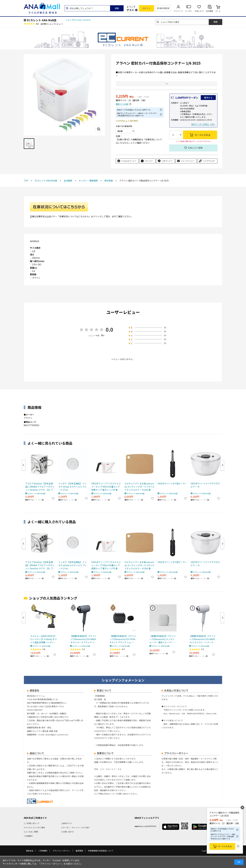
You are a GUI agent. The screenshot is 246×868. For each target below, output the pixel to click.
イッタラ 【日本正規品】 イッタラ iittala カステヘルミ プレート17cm (73, 487)
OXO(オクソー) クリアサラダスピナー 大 (205, 485)
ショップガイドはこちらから (78, 20)
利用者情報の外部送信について (101, 851)
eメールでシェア (188, 161)
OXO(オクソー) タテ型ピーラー (172, 483)
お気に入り (199, 11)
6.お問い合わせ (68, 832)
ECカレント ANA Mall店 (42, 20)
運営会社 (30, 851)
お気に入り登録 (195, 148)
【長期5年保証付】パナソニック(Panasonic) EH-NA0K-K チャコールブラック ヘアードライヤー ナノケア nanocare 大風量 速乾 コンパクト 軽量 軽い (83, 639)
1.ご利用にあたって (32, 823)
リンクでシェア (209, 161)
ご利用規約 (43, 851)
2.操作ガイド (67, 823)
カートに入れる (225, 846)
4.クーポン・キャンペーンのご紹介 (76, 827)
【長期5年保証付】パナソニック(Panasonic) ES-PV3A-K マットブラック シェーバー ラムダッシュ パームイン (123, 639)
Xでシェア (149, 161)
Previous (24, 465)
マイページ (178, 11)
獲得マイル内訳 (122, 104)
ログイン (147, 8)
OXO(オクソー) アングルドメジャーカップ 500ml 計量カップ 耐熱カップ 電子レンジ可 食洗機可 (106, 487)
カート (218, 11)
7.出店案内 (28, 836)
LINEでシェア (167, 161)
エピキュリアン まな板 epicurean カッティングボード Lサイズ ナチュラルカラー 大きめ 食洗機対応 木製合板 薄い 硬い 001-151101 (139, 487)
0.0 (109, 330)
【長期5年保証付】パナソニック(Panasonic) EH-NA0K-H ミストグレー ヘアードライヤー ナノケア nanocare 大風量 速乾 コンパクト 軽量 (202, 639)
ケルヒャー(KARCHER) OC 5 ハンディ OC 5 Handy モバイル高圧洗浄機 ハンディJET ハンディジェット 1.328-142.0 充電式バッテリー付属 (44, 639)
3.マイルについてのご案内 (34, 827)
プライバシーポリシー (61, 851)
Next (222, 465)
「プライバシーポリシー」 (51, 864)
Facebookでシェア (129, 161)
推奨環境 (79, 851)
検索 (117, 8)
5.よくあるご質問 (31, 832)
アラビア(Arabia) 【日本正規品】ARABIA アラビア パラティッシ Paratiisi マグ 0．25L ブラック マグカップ (40, 487)
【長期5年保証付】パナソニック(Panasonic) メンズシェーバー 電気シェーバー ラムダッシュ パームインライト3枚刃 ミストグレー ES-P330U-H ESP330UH (163, 639)
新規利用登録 (163, 8)
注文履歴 (209, 11)
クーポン (189, 11)
